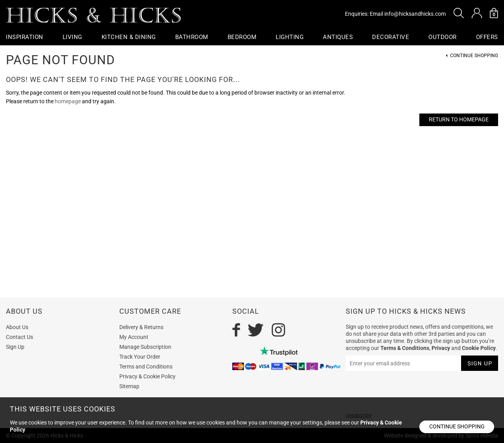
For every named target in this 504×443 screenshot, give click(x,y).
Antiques (338, 37)
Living (72, 37)
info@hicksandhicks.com (415, 14)
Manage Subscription (145, 347)
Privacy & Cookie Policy (147, 376)
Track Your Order (140, 357)
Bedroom (242, 37)
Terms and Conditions (146, 367)
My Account (134, 337)
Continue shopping (457, 426)
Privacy (441, 348)
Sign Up (15, 347)
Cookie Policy (479, 348)
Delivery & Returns (141, 327)
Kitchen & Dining (129, 37)
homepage (68, 101)
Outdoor (443, 37)
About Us (17, 327)
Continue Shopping (474, 56)
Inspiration (25, 37)
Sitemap (129, 386)
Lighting (290, 37)
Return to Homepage (459, 119)
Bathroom (192, 37)
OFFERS (487, 37)
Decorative (391, 37)
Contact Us (19, 337)
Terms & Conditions (405, 348)
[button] (459, 13)
